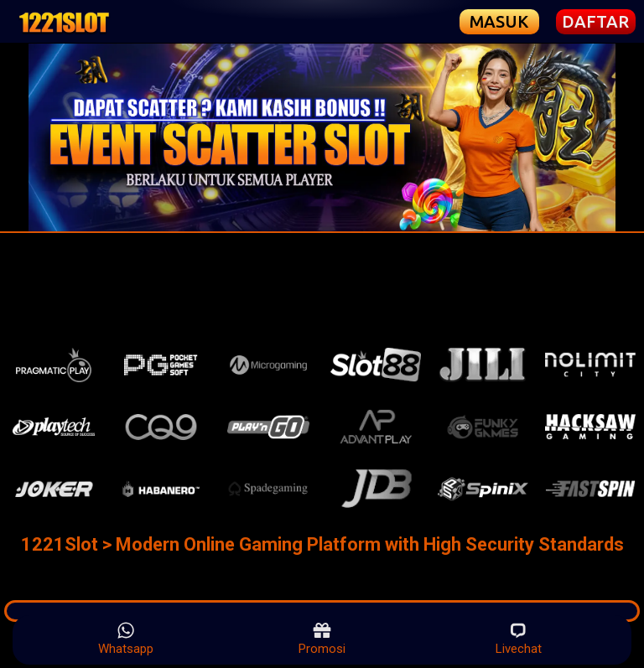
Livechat (519, 639)
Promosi (322, 639)
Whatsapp (126, 639)
